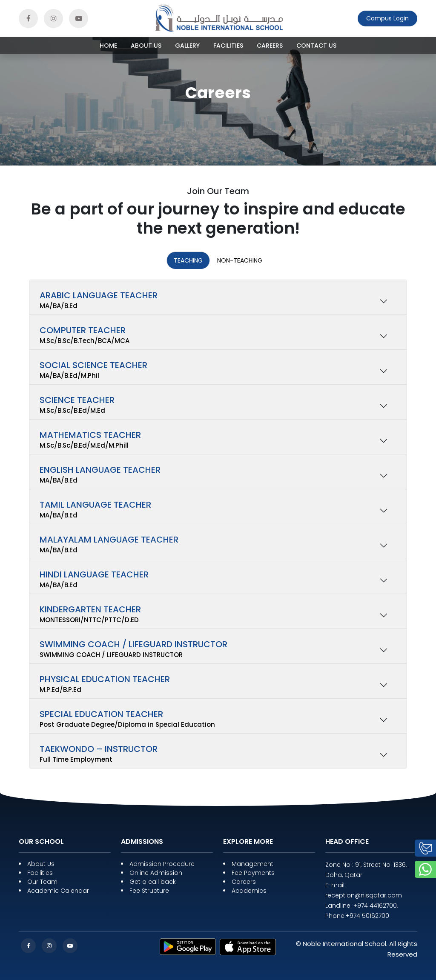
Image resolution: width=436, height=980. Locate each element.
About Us (146, 46)
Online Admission (156, 873)
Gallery (187, 46)
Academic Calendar (58, 891)
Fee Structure (149, 891)
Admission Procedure (162, 864)
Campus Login (387, 18)
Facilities (228, 46)
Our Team (42, 882)
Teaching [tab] (188, 260)
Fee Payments (253, 873)
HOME (108, 46)
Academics (249, 891)
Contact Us (316, 46)
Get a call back (153, 882)
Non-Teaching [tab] (240, 260)
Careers (270, 46)
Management (252, 864)
